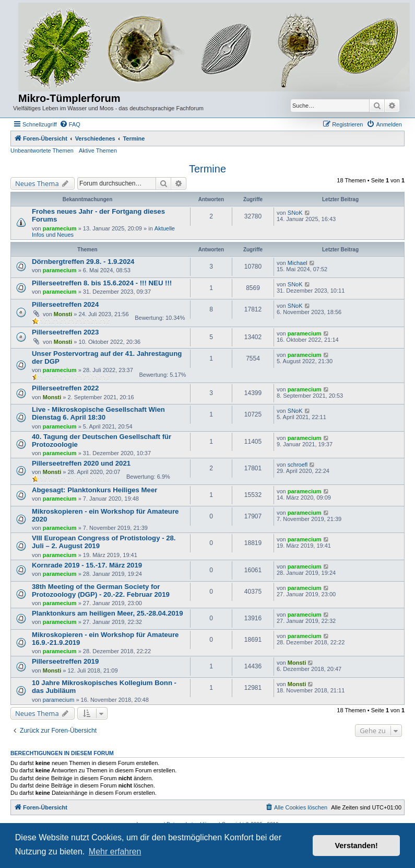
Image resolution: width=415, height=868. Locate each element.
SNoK (295, 213)
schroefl (298, 465)
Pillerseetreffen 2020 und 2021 (81, 463)
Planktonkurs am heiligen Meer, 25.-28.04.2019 (108, 613)
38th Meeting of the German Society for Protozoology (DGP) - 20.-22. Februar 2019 (101, 591)
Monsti (63, 314)
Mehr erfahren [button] (115, 852)
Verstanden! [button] (357, 846)
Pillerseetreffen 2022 (65, 388)
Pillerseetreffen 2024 (65, 304)
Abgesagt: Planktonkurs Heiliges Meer (94, 490)
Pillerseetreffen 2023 (65, 332)
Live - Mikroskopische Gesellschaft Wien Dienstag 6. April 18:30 (98, 413)
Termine (207, 169)
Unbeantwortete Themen (42, 151)
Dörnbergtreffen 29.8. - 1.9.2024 (83, 262)
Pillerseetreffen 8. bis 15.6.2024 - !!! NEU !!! (102, 283)
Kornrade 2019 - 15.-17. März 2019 (87, 565)
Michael (298, 263)
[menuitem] (70, 124)
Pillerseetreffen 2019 (65, 661)
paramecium (60, 228)
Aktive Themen (98, 151)
